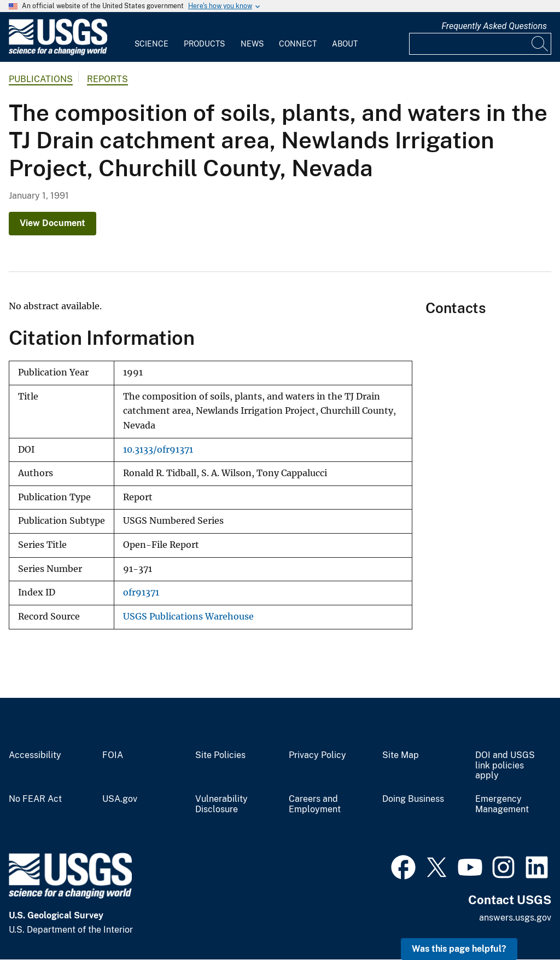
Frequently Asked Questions (494, 26)
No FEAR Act (35, 799)
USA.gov (120, 799)
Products (204, 44)
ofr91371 (141, 592)
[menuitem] (151, 37)
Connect (298, 44)
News (252, 44)
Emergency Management (502, 804)
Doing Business (413, 799)
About (345, 44)
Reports (107, 79)
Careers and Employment (315, 804)
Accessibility (35, 755)
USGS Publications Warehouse (188, 617)
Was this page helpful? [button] (459, 949)
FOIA (113, 755)
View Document (52, 223)
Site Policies (220, 755)
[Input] (480, 44)
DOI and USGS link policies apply (505, 766)
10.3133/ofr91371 (158, 450)
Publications (41, 79)
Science (151, 44)
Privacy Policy (317, 755)
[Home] (58, 53)
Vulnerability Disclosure (221, 804)
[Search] (540, 44)
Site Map (401, 755)
